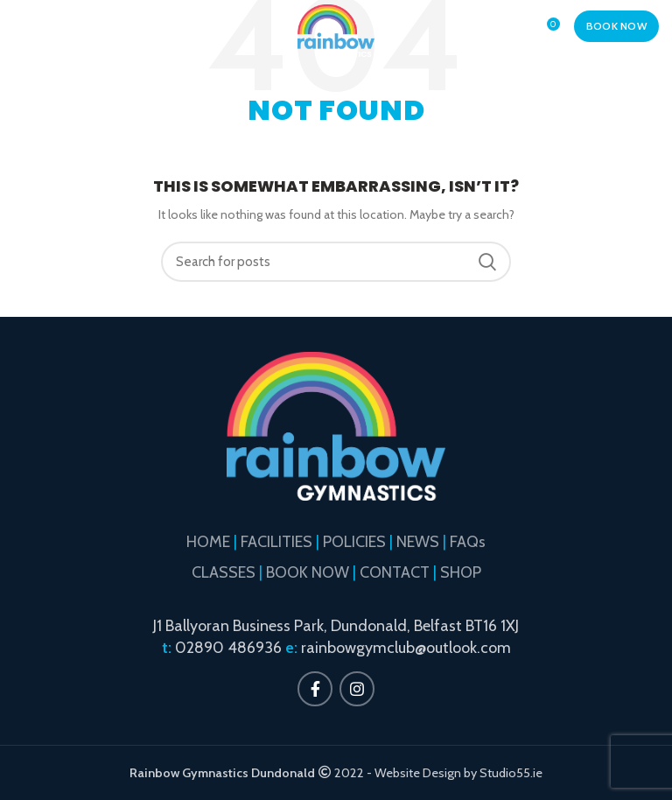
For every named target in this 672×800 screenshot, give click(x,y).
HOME (208, 542)
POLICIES (354, 542)
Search (487, 262)
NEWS (418, 542)
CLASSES (224, 572)
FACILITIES (276, 542)
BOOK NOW (616, 26)
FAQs (468, 542)
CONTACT (395, 572)
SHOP (461, 572)
